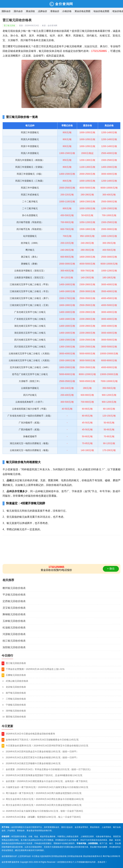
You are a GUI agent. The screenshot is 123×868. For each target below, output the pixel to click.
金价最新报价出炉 (9, 856)
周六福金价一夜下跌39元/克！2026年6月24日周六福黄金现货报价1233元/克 (44, 793)
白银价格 (67, 11)
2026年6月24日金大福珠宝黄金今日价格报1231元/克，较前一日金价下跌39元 (44, 811)
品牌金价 (43, 11)
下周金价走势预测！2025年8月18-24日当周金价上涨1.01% (35, 669)
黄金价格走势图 (82, 11)
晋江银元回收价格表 (16, 663)
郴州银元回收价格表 (14, 588)
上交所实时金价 (24, 856)
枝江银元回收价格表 (14, 641)
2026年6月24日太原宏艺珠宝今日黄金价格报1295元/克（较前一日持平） (42, 757)
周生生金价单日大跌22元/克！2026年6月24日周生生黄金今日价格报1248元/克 (45, 799)
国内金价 (18, 11)
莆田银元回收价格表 (16, 717)
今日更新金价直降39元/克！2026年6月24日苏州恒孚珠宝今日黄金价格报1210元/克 (47, 746)
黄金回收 (30, 11)
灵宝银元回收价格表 (14, 608)
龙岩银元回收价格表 (16, 687)
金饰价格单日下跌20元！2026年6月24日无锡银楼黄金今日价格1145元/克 (42, 740)
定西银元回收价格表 (14, 601)
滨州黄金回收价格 (75, 856)
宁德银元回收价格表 (16, 705)
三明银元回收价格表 (16, 699)
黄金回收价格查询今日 (93, 856)
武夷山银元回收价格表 (17, 681)
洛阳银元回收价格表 (14, 647)
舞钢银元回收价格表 (14, 614)
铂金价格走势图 (101, 11)
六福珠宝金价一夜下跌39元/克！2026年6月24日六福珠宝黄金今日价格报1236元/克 (47, 787)
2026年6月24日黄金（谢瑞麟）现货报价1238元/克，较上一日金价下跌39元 (43, 817)
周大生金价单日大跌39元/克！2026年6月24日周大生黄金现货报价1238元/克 (44, 805)
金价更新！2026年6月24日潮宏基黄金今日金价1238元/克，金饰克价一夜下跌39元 (47, 781)
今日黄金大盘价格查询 (41, 856)
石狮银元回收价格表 (16, 675)
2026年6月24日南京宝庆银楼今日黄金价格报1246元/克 (33, 763)
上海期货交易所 (87, 837)
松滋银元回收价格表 (14, 628)
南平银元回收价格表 (16, 693)
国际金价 (6, 11)
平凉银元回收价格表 (14, 595)
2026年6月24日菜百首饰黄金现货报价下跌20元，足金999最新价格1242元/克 (44, 775)
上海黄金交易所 (72, 837)
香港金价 (55, 11)
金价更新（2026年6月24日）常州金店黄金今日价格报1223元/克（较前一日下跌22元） (49, 769)
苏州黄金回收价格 (59, 856)
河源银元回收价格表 (14, 634)
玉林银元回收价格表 (14, 621)
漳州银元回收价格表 (16, 711)
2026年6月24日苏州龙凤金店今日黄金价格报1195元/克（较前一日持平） (42, 752)
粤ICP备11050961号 (112, 856)
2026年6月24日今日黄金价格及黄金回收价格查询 (30, 734)
